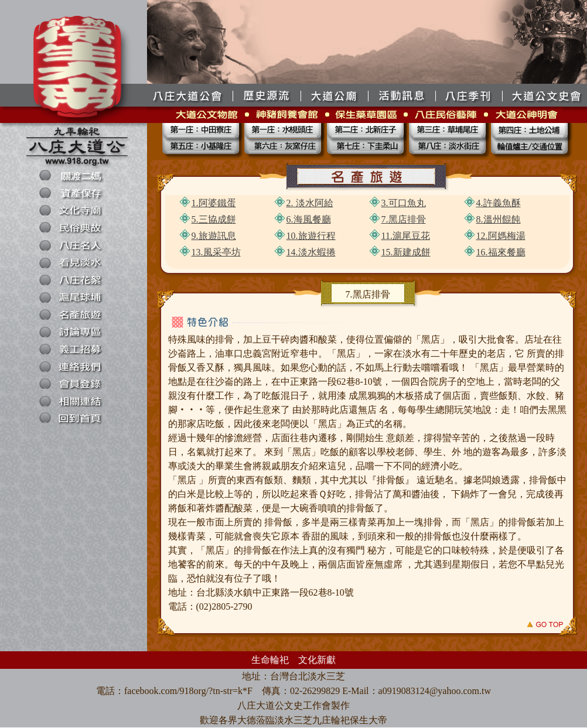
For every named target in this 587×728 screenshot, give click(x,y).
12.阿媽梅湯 (501, 236)
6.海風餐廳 (309, 219)
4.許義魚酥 (499, 203)
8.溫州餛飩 (499, 219)
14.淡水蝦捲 (311, 252)
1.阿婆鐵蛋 (214, 203)
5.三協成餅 (214, 219)
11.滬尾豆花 (406, 236)
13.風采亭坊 (216, 252)
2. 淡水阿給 (310, 203)
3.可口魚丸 (404, 203)
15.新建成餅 (406, 252)
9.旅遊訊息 (214, 236)
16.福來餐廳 (501, 252)
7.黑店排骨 (404, 219)
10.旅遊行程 (311, 236)
